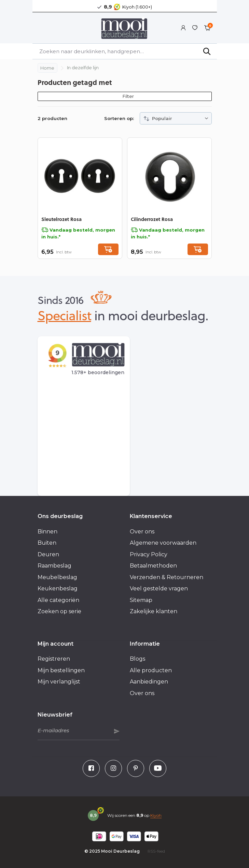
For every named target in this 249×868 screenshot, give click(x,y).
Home (47, 68)
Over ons (142, 532)
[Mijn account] (183, 28)
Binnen (47, 532)
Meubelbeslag (57, 577)
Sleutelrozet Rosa (61, 219)
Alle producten (151, 670)
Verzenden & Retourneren (167, 577)
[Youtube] (158, 768)
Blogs (137, 659)
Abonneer (117, 731)
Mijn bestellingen (61, 670)
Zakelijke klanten (154, 611)
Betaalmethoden (153, 566)
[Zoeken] (125, 51)
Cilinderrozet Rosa (152, 219)
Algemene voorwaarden (163, 543)
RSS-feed (156, 851)
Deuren (48, 554)
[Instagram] (113, 768)
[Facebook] (91, 768)
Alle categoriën (58, 600)
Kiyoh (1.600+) (137, 7)
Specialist (64, 315)
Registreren (54, 659)
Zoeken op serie (59, 611)
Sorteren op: (119, 118)
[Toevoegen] (108, 249)
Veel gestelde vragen (159, 589)
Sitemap (141, 600)
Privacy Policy (149, 554)
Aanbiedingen (149, 682)
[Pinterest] (136, 768)
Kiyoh (156, 815)
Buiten (47, 543)
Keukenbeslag (58, 589)
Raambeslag (54, 566)
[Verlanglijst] (195, 28)
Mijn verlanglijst (59, 682)
